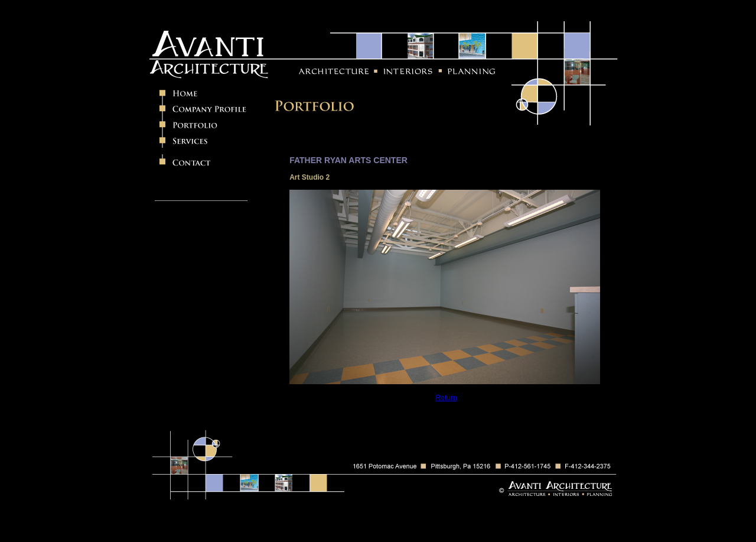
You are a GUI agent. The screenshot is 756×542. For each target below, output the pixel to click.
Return (447, 398)
